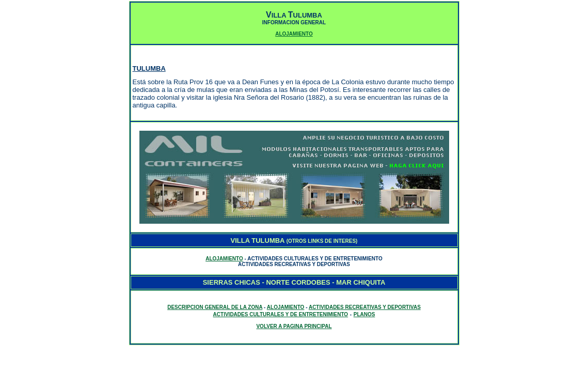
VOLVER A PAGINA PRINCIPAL (294, 326)
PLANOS (364, 314)
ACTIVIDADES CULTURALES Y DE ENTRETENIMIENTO (281, 314)
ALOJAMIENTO (294, 34)
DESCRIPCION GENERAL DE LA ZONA (215, 307)
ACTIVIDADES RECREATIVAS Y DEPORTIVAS (365, 307)
